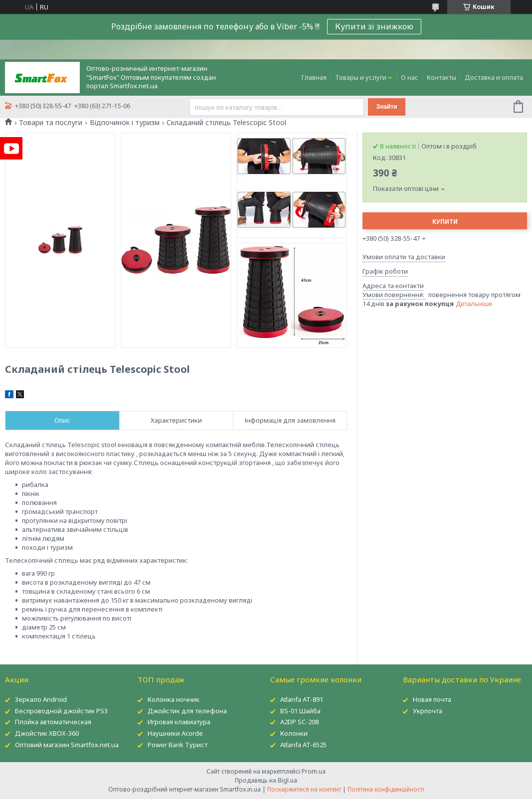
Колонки (294, 733)
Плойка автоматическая (53, 722)
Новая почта (432, 699)
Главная (314, 77)
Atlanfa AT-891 (302, 699)
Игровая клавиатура (179, 722)
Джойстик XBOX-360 (47, 733)
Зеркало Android (41, 699)
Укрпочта (428, 711)
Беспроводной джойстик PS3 (61, 711)
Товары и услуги (361, 77)
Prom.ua (314, 771)
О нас (410, 77)
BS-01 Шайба (300, 711)
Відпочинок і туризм (125, 123)
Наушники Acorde (175, 733)
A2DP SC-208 (299, 722)
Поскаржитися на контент (304, 789)
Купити (445, 222)
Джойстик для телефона (187, 711)
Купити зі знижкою (374, 26)
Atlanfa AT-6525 (303, 745)
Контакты (442, 77)
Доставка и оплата (494, 77)
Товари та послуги (51, 123)
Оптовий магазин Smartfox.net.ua (67, 745)
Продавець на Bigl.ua (266, 780)
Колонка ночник (174, 699)
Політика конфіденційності (386, 789)
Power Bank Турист (177, 745)
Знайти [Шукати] (387, 107)
